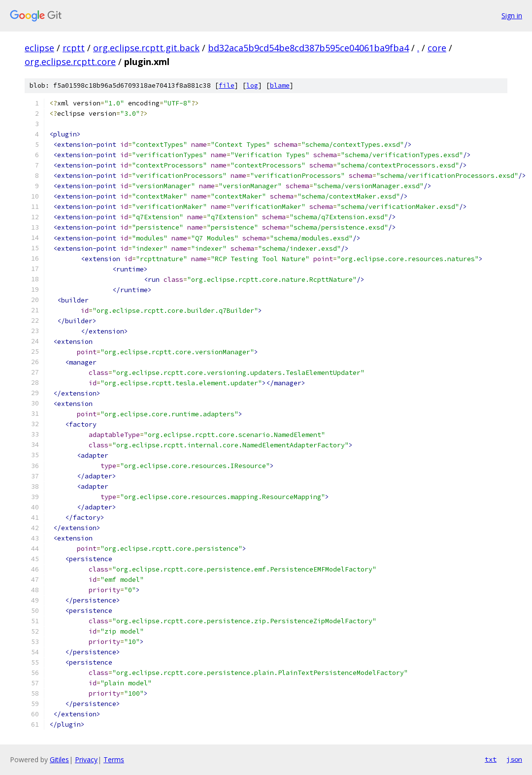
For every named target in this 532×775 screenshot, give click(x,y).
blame (280, 85)
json (514, 759)
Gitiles (59, 759)
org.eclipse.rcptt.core (70, 62)
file (227, 85)
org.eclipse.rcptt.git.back (146, 48)
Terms (114, 759)
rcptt (74, 48)
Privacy (86, 759)
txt (491, 759)
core (437, 48)
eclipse (39, 48)
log (252, 85)
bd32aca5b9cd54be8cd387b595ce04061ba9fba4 (308, 48)
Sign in (512, 16)
